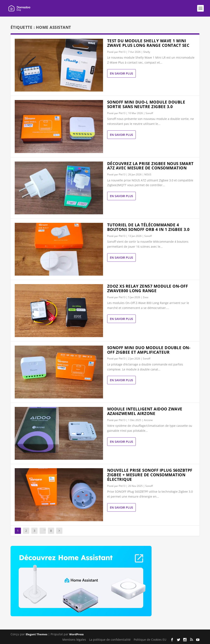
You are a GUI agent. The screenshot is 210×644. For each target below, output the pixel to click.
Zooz (146, 297)
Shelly (147, 52)
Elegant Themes (36, 634)
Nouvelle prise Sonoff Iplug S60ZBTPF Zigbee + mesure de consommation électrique (150, 475)
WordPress (76, 634)
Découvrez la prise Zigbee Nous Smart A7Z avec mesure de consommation (150, 166)
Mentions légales (74, 640)
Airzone (148, 420)
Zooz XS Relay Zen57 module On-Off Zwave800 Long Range (148, 288)
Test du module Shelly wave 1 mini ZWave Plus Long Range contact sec (148, 43)
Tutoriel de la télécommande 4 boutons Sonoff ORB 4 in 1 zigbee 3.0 (148, 227)
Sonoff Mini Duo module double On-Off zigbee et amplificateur (149, 350)
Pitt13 (122, 52)
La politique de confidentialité (110, 640)
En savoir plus (121, 73)
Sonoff (149, 113)
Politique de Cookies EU (150, 640)
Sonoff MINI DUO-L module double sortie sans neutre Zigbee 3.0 (146, 104)
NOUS (148, 174)
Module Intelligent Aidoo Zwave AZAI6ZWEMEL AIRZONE (145, 411)
